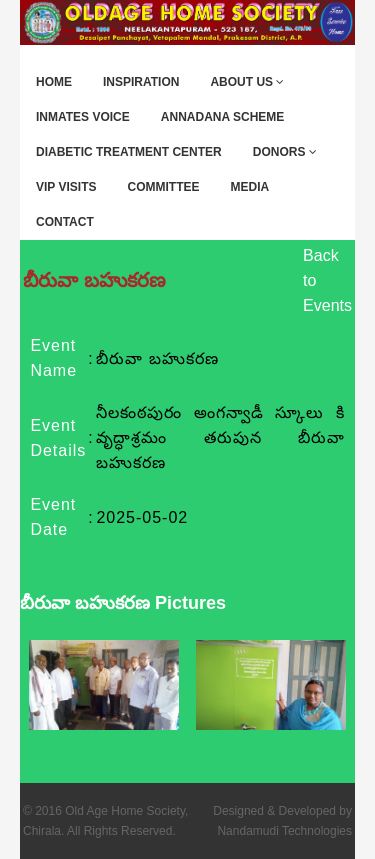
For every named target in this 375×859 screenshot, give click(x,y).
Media (249, 187)
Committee (163, 187)
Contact (65, 222)
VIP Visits (66, 187)
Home (54, 82)
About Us (247, 82)
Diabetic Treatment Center (129, 152)
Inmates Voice (83, 117)
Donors (285, 152)
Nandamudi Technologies (284, 831)
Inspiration (141, 82)
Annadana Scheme (223, 117)
